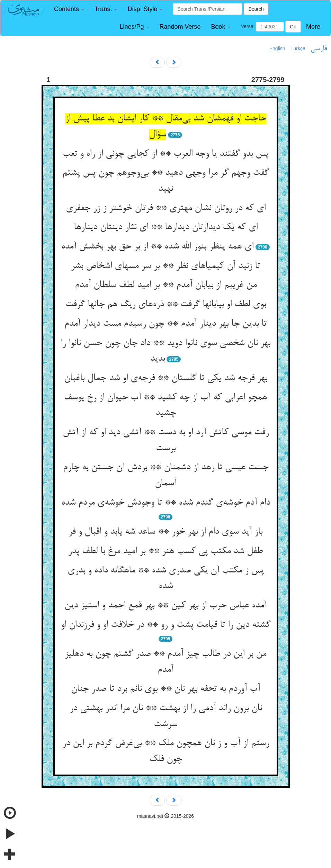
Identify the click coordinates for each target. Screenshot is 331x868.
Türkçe (298, 48)
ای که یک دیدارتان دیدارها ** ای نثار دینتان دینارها (166, 227)
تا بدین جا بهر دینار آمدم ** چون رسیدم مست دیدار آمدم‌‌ (165, 324)
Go (293, 27)
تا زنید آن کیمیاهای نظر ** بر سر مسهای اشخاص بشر (165, 266)
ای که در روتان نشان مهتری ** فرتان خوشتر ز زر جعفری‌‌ (166, 208)
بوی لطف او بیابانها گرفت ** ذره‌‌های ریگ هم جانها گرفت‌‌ (166, 305)
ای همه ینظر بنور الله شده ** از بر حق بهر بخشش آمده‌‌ (157, 247)
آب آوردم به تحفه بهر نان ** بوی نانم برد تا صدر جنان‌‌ (165, 689)
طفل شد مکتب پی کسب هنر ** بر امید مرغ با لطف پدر (165, 551)
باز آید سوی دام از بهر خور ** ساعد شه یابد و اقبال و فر (165, 532)
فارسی (319, 49)
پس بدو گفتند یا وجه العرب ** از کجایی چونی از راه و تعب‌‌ (165, 154)
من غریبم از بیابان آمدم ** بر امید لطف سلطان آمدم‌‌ (166, 285)
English (277, 48)
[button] (69, 9)
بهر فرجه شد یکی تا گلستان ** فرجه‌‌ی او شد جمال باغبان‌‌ (166, 378)
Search (256, 9)
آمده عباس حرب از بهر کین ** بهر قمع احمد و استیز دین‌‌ (165, 606)
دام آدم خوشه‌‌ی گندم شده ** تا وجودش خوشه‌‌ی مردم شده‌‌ (166, 503)
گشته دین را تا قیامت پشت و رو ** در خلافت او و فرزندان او (166, 625)
